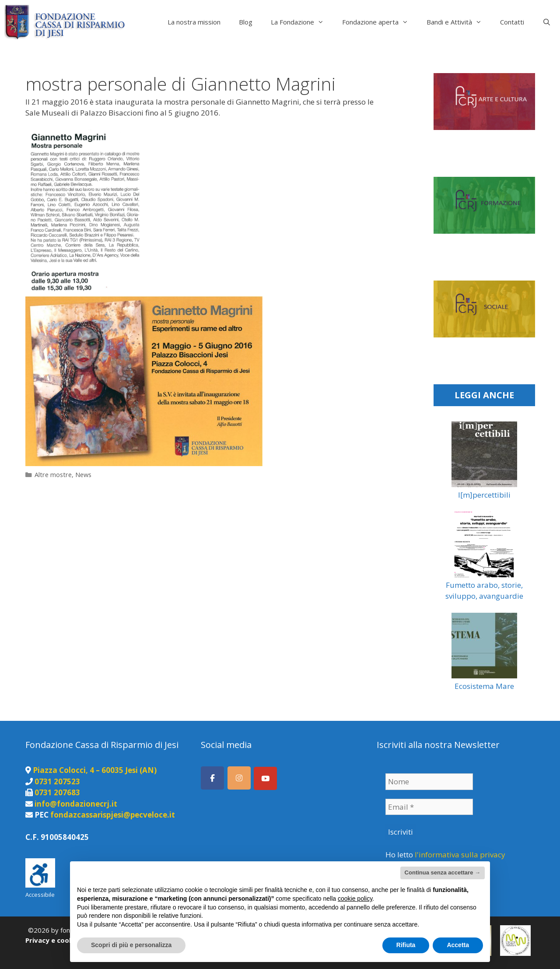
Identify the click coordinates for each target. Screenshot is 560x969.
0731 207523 (57, 781)
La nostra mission (194, 22)
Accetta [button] (458, 945)
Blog (246, 22)
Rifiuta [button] (406, 945)
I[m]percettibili (484, 495)
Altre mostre (53, 475)
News (83, 475)
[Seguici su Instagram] (239, 778)
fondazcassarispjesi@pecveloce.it (113, 815)
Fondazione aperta (380, 22)
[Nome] (429, 782)
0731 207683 (57, 792)
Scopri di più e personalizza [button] (131, 945)
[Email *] (429, 807)
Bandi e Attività (459, 22)
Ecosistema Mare (484, 686)
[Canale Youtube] (265, 778)
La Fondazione (302, 22)
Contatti (512, 22)
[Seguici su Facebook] (212, 778)
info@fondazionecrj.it (76, 804)
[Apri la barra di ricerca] (547, 22)
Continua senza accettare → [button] (443, 872)
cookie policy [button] (355, 899)
